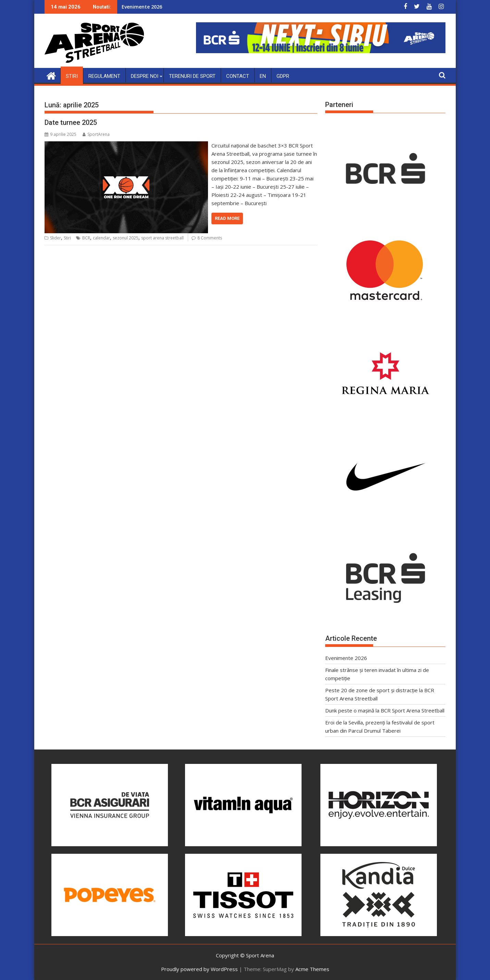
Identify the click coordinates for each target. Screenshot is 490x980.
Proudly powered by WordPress (199, 969)
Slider (56, 238)
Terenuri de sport (192, 76)
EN (263, 76)
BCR (86, 238)
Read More (227, 218)
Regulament (104, 76)
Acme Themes (312, 969)
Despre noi (145, 76)
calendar (101, 238)
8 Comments (210, 238)
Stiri (72, 76)
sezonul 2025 (126, 238)
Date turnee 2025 (71, 122)
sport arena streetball (162, 238)
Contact (238, 76)
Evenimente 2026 (142, 7)
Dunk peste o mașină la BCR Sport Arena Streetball (385, 710)
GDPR (283, 76)
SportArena (96, 134)
